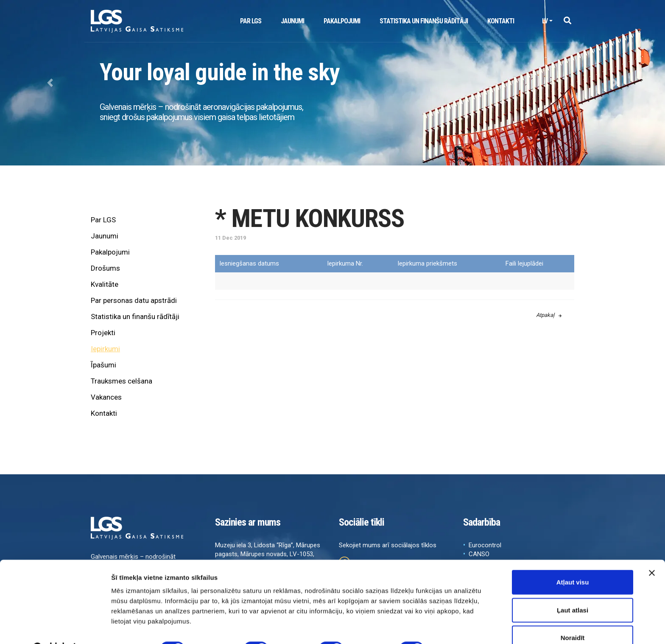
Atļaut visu (573, 561)
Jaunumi (292, 21)
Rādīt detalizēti (462, 627)
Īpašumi (103, 365)
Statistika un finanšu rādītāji (424, 21)
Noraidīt (573, 616)
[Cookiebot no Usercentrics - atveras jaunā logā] (55, 627)
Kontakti (501, 21)
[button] (567, 21)
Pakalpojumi (342, 21)
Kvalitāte (105, 284)
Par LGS (251, 21)
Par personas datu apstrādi (134, 300)
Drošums (105, 268)
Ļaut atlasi (573, 589)
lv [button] (545, 21)
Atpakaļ (549, 315)
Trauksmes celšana (122, 381)
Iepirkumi (105, 349)
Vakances (106, 397)
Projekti (103, 333)
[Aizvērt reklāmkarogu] (652, 552)
